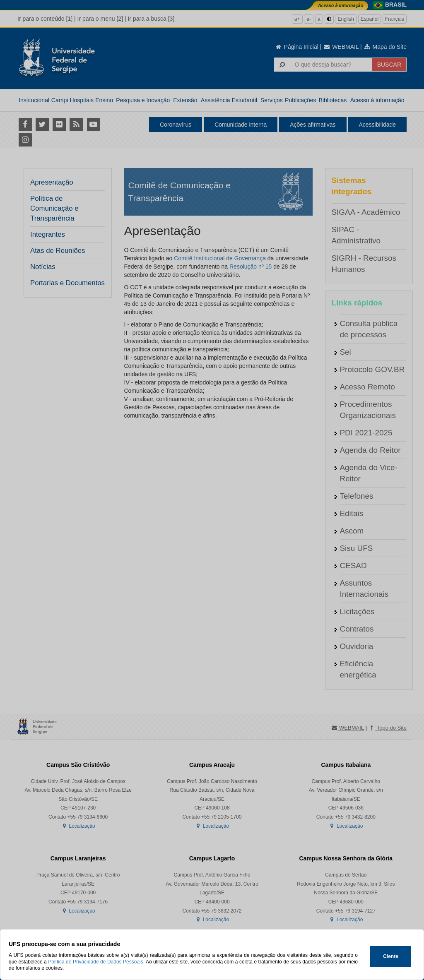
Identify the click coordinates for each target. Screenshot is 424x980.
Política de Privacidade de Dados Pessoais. (96, 962)
